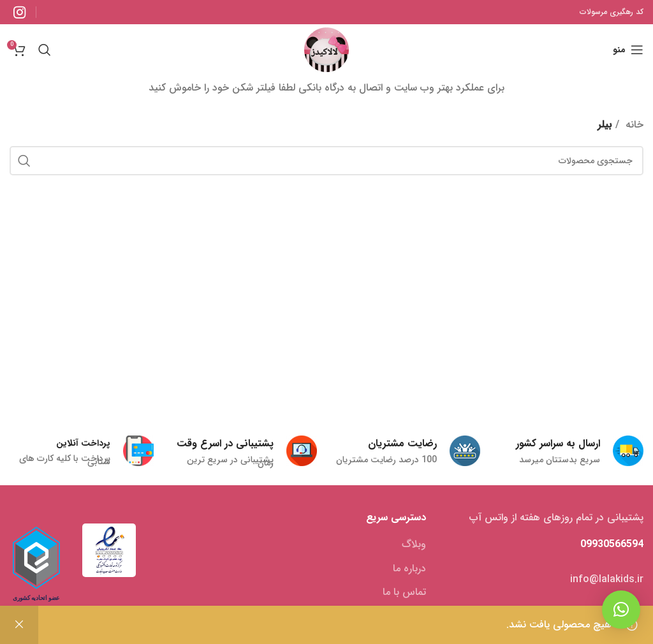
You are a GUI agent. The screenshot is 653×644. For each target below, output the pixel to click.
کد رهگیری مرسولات (612, 12)
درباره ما (409, 569)
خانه (633, 125)
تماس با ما (404, 592)
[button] (621, 610)
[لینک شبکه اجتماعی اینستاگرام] (19, 12)
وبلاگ (414, 545)
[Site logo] (326, 49)
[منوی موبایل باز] (628, 50)
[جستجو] (45, 50)
